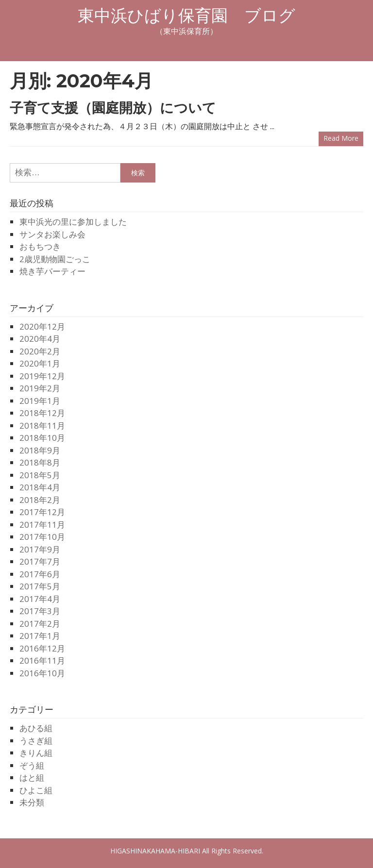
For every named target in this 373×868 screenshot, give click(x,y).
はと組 (32, 777)
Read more (341, 138)
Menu (186, 49)
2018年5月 (40, 475)
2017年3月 (40, 611)
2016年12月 (42, 648)
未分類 (32, 802)
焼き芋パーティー (52, 271)
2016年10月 (42, 673)
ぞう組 (32, 765)
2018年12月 (42, 413)
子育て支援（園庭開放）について (113, 108)
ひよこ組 (36, 790)
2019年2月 (40, 388)
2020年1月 (40, 363)
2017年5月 (40, 586)
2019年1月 (40, 401)
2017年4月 (40, 599)
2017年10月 (42, 537)
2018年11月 (42, 426)
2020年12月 (42, 326)
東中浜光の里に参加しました (73, 222)
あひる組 (36, 728)
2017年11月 (42, 525)
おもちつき (40, 246)
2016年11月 (42, 660)
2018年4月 (40, 487)
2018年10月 (42, 438)
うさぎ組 (36, 741)
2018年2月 (40, 500)
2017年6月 (40, 574)
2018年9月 (40, 450)
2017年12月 (42, 512)
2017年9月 (40, 549)
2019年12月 (42, 376)
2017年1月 (40, 636)
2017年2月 (40, 624)
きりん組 (36, 753)
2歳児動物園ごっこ (55, 259)
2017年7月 (40, 561)
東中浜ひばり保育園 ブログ (186, 16)
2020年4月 (40, 339)
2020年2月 (40, 351)
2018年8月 (40, 462)
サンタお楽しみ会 (52, 234)
